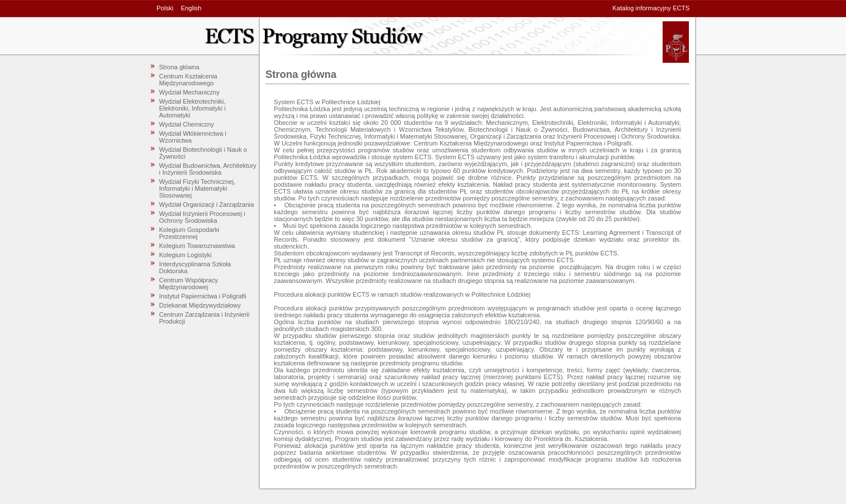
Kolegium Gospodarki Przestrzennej (189, 233)
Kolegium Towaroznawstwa (197, 246)
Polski (165, 8)
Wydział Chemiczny (187, 124)
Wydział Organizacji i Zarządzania (207, 204)
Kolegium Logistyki (186, 255)
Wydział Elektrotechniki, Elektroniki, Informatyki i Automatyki (193, 108)
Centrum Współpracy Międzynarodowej (189, 283)
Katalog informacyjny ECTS (651, 8)
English (191, 8)
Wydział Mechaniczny (190, 92)
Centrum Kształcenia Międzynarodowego (189, 80)
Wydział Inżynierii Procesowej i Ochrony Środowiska (202, 217)
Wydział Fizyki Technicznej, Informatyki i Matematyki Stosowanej (197, 188)
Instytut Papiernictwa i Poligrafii (203, 296)
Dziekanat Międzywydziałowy (200, 305)
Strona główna (179, 67)
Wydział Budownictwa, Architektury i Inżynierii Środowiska (208, 169)
